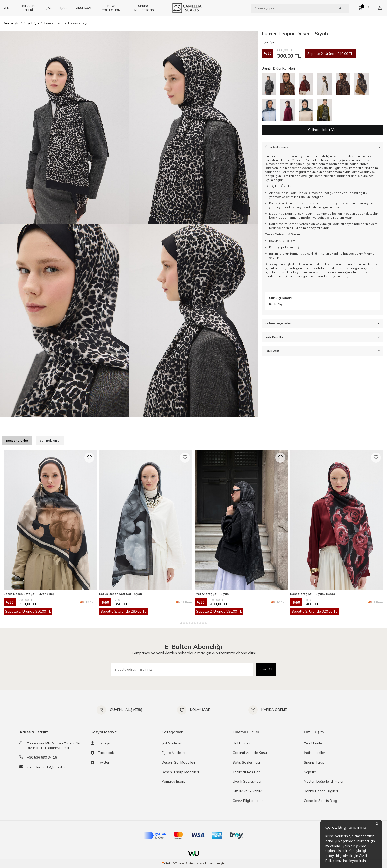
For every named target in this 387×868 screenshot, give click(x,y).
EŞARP (64, 8)
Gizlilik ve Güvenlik (247, 791)
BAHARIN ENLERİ (28, 8)
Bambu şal (279, 272)
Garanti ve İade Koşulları (253, 753)
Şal (287, 276)
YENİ (7, 8)
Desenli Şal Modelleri (178, 762)
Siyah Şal (32, 23)
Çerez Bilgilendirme (248, 801)
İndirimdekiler (314, 753)
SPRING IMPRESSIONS (144, 8)
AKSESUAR (84, 8)
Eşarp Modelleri (174, 753)
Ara (342, 8)
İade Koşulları (322, 337)
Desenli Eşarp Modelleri (180, 772)
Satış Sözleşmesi (246, 762)
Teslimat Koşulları (247, 772)
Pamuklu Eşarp (174, 781)
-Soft (167, 863)
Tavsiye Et (322, 351)
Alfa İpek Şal (280, 268)
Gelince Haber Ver (322, 130)
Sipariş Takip (314, 762)
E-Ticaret (179, 863)
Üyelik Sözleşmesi (247, 781)
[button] (181, 623)
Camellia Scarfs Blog (320, 801)
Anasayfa (12, 23)
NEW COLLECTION (111, 8)
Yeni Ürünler (313, 743)
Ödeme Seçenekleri (322, 323)
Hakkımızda (242, 743)
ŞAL (48, 8)
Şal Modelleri (172, 743)
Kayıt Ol (266, 669)
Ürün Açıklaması (322, 147)
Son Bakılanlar (50, 440)
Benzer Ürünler (17, 440)
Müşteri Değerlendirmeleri (324, 781)
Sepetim (310, 772)
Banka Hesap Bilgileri (321, 791)
